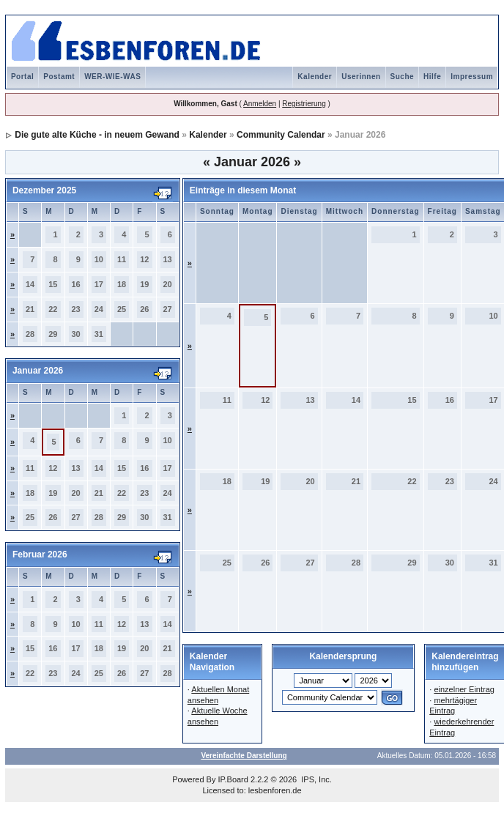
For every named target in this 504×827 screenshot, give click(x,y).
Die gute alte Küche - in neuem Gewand (97, 135)
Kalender (315, 77)
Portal (22, 77)
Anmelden (260, 104)
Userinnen (361, 77)
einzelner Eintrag (464, 689)
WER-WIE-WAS (112, 77)
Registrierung (304, 104)
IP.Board (233, 779)
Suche (403, 77)
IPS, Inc (315, 779)
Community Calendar (281, 135)
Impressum (472, 77)
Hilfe (432, 77)
